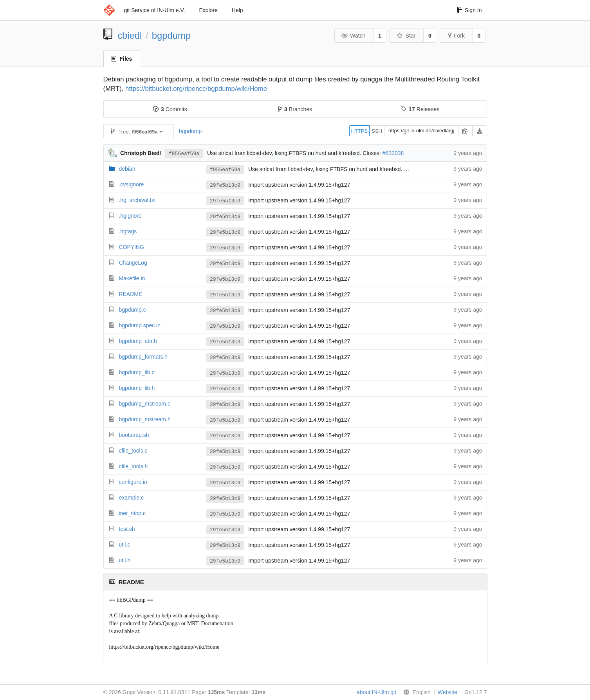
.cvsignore (131, 184)
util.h (124, 560)
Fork (456, 36)
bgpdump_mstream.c (144, 404)
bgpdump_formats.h (143, 357)
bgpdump (171, 35)
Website (447, 692)
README (130, 294)
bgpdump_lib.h (137, 388)
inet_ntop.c (132, 513)
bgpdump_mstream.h (144, 419)
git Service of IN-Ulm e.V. (155, 10)
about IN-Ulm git (376, 692)
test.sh (127, 529)
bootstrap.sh (134, 435)
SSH (377, 131)
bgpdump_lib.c (136, 372)
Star (406, 36)
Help (237, 10)
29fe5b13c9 (225, 185)
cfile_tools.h (133, 466)
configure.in (133, 482)
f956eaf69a (184, 153)
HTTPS (360, 131)
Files (122, 59)
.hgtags (128, 231)
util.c (124, 545)
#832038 (393, 153)
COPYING (131, 247)
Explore (208, 10)
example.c (131, 498)
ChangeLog (133, 263)
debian (127, 169)
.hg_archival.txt (137, 200)
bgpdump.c (132, 310)
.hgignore (130, 216)
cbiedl (130, 35)
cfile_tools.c (133, 451)
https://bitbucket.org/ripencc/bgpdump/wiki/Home (196, 89)
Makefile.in (132, 278)
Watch (354, 36)
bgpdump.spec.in (140, 325)
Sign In (469, 10)
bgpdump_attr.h (138, 341)
